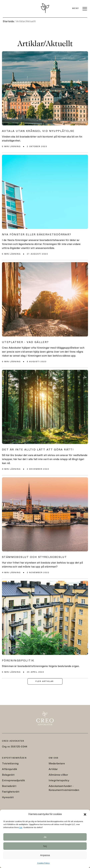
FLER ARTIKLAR (45, 681)
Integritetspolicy (59, 781)
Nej (45, 846)
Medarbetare (57, 764)
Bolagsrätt (8, 775)
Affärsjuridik (9, 769)
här (21, 828)
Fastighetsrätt (11, 792)
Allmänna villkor (58, 775)
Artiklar (53, 769)
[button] (85, 814)
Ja (45, 837)
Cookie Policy (43, 863)
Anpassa (45, 855)
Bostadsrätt (9, 786)
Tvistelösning (10, 764)
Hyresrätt (8, 798)
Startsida (8, 22)
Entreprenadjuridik (13, 781)
